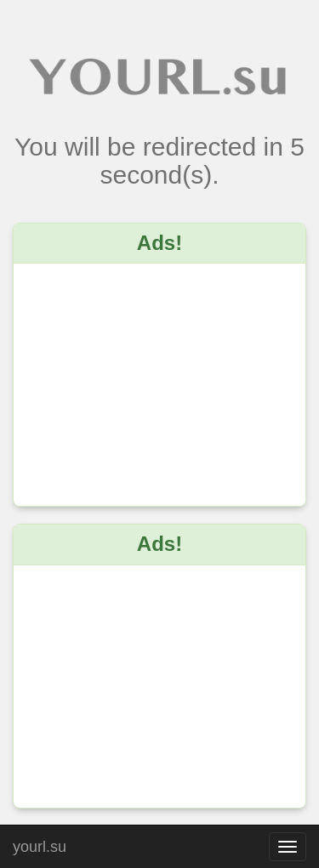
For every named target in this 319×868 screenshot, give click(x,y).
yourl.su (40, 845)
